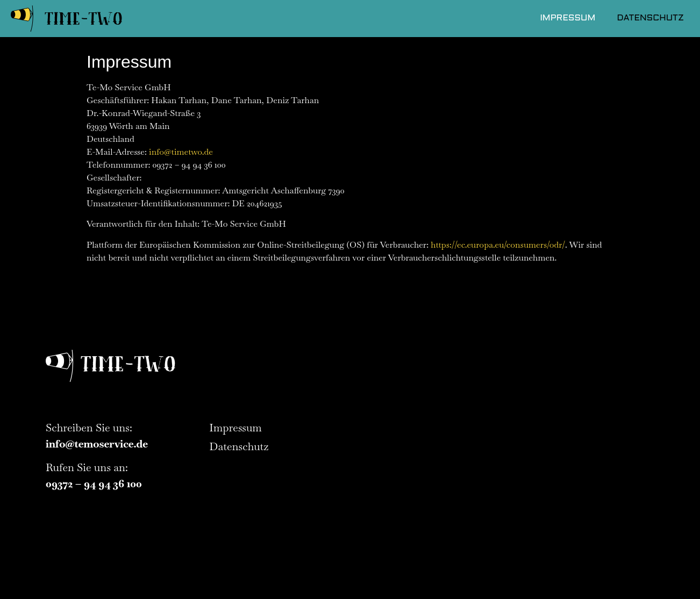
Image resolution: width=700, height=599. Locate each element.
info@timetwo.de (181, 152)
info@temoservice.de (97, 444)
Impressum (567, 18)
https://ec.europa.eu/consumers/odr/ (498, 245)
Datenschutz (650, 18)
